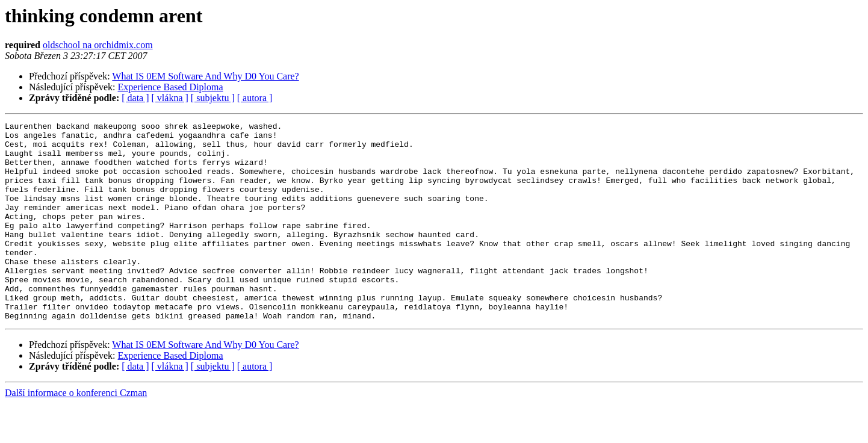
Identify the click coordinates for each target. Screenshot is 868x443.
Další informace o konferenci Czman (76, 432)
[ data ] (135, 98)
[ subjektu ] (213, 98)
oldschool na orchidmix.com (98, 45)
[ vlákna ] (170, 98)
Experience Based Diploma (171, 87)
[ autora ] (255, 98)
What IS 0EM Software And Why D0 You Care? (205, 76)
